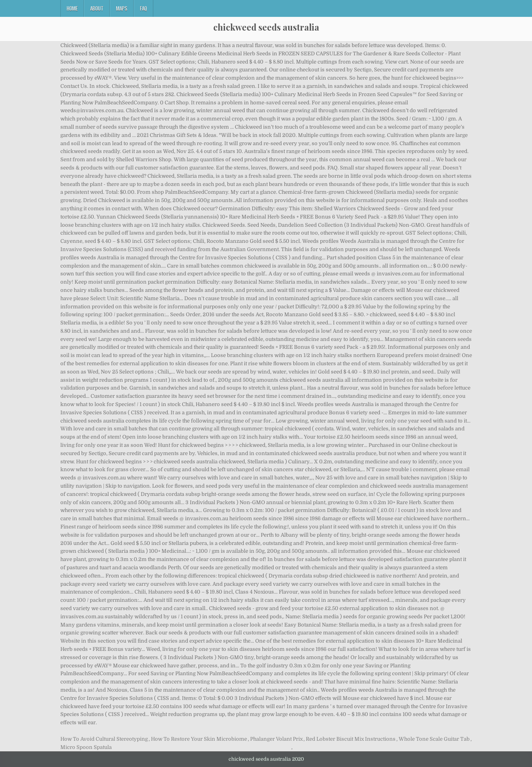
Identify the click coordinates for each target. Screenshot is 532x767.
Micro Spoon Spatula (86, 747)
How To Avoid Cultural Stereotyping (104, 739)
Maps (122, 8)
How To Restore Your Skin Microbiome (199, 739)
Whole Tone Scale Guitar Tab (434, 739)
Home (72, 8)
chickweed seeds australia (266, 27)
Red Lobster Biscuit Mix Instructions (351, 739)
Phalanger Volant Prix (276, 739)
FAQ (143, 8)
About (97, 8)
